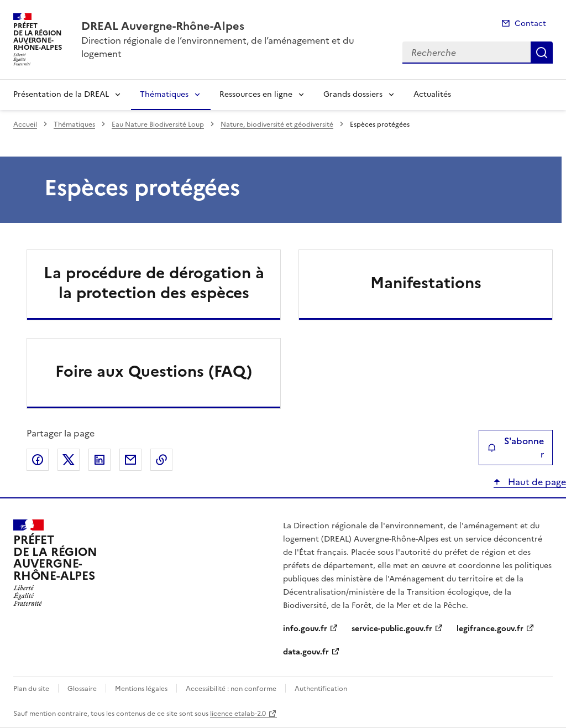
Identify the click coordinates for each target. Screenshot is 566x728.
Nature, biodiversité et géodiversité (277, 124)
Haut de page (536, 482)
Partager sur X (69, 460)
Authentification (321, 689)
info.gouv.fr (305, 629)
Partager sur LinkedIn (99, 460)
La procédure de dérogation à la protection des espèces (154, 283)
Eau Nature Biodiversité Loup (158, 124)
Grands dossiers (353, 94)
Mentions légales (141, 689)
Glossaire (82, 689)
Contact (530, 24)
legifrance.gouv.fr (490, 629)
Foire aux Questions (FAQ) (154, 371)
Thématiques (164, 94)
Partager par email (130, 460)
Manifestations (426, 283)
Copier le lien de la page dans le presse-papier (161, 460)
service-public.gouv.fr (392, 629)
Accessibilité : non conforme (231, 689)
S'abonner (516, 448)
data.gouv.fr (306, 652)
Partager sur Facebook (38, 460)
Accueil (25, 124)
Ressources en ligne (256, 94)
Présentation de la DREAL (61, 94)
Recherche (542, 53)
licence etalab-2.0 (238, 714)
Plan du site (31, 689)
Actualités (432, 94)
